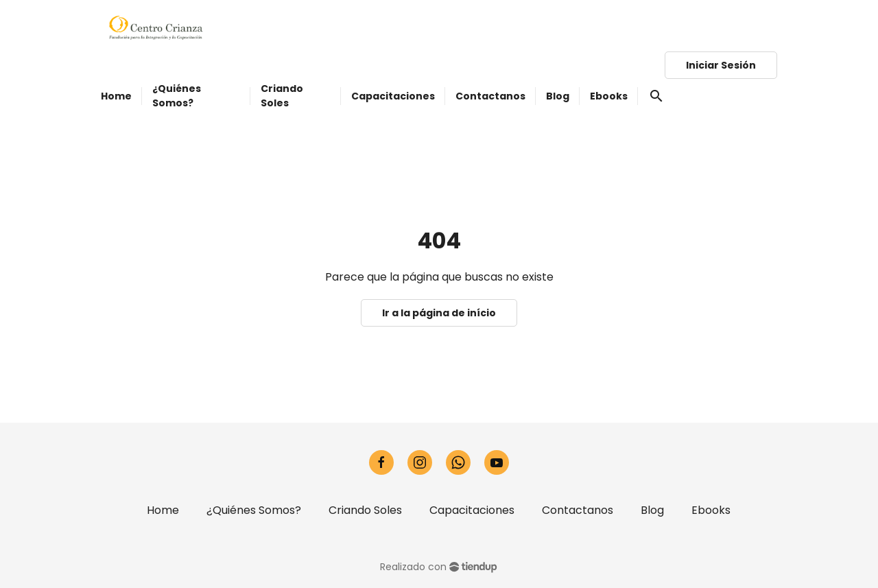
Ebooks (711, 510)
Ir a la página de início (439, 313)
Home (163, 510)
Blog (652, 510)
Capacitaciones (472, 510)
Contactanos (578, 510)
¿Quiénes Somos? (254, 510)
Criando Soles (365, 510)
